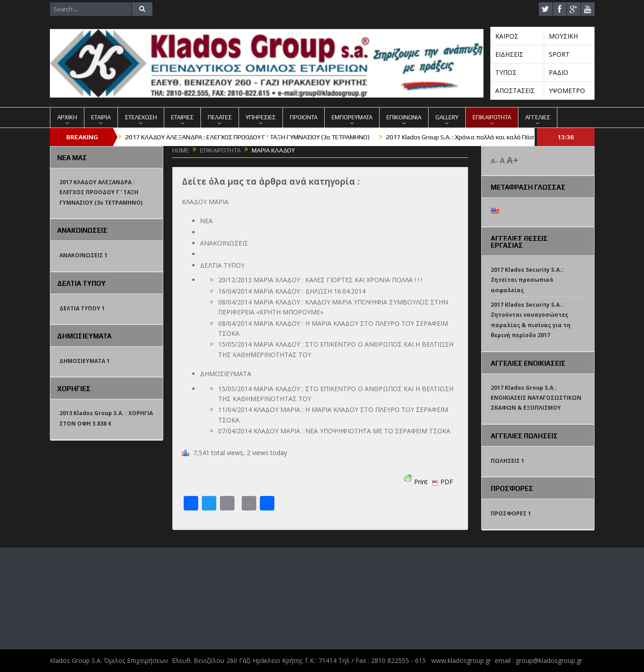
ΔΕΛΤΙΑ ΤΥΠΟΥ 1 (82, 308)
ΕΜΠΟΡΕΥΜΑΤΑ (352, 117)
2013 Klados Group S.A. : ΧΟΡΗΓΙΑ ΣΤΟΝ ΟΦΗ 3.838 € (106, 418)
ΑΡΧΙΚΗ (67, 117)
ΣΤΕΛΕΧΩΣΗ (141, 117)
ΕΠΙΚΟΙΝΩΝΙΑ (404, 117)
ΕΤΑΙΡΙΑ (101, 117)
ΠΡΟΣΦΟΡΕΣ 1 (511, 513)
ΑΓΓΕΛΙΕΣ (538, 117)
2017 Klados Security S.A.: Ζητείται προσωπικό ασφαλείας (527, 280)
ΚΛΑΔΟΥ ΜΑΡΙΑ (205, 202)
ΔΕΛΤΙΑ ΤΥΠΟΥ (222, 265)
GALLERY (447, 117)
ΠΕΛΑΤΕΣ (220, 117)
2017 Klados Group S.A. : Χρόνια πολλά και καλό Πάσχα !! (466, 137)
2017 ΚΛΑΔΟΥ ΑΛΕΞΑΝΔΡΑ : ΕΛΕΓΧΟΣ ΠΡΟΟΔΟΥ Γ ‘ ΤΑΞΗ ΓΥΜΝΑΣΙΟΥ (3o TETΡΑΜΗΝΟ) (247, 137)
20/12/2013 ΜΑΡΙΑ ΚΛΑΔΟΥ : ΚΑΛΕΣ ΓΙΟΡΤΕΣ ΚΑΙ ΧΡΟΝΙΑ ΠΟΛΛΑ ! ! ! (320, 280)
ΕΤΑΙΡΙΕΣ (182, 117)
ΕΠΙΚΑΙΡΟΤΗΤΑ (492, 117)
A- (494, 161)
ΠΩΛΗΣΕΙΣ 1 (507, 461)
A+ (512, 160)
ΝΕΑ (206, 221)
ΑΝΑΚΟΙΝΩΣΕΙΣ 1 (83, 255)
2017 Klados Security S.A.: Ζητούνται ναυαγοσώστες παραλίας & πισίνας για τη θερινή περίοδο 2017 (531, 320)
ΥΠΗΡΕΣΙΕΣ (261, 117)
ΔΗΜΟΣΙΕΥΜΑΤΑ (226, 374)
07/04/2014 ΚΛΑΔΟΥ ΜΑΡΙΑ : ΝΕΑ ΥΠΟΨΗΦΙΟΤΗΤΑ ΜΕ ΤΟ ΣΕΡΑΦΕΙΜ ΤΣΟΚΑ (334, 431)
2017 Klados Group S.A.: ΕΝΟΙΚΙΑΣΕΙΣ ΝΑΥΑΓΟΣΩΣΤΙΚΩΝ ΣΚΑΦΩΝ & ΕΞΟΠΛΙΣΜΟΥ (536, 398)
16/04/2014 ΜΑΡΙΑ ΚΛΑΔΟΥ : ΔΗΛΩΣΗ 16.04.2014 (292, 291)
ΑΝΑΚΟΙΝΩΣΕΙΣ (224, 243)
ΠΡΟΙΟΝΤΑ (304, 117)
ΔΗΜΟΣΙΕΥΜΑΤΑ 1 (85, 361)
